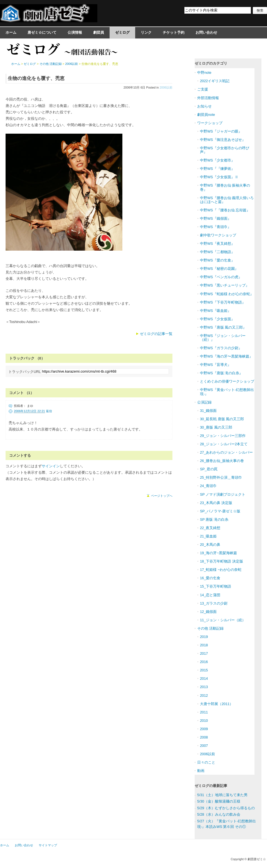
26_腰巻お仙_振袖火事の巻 (222, 461)
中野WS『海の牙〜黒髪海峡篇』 (226, 356)
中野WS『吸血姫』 (216, 311)
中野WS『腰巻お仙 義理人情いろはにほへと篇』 (227, 200)
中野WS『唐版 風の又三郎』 (223, 327)
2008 (204, 737)
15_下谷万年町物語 (216, 586)
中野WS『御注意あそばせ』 (223, 140)
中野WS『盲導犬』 (216, 365)
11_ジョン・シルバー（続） (223, 620)
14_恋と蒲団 (210, 595)
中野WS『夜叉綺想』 (217, 244)
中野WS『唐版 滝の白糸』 (221, 373)
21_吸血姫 (208, 536)
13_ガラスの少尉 (214, 603)
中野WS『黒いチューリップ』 (225, 285)
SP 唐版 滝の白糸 (214, 519)
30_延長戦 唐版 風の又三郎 (222, 419)
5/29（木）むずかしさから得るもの (226, 808)
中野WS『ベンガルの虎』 (221, 277)
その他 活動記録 (51, 64)
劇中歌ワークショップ (218, 235)
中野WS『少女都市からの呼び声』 (225, 150)
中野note (204, 73)
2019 (204, 637)
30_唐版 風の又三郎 (216, 427)
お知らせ (204, 106)
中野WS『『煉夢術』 (217, 169)
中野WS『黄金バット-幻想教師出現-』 (227, 392)
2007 (204, 746)
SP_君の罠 (209, 469)
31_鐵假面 (208, 411)
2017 (204, 653)
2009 (204, 729)
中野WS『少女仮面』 (217, 319)
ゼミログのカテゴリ (211, 63)
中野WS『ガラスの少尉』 (221, 348)
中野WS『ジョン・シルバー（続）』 (223, 338)
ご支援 (203, 89)
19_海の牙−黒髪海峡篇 (218, 553)
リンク (146, 32)
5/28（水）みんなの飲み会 (219, 814)
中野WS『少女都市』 (217, 160)
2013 (204, 687)
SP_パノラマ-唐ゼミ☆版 (220, 511)
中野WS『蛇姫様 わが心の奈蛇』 (227, 294)
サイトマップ (48, 845)
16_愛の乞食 (210, 578)
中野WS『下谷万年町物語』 (223, 302)
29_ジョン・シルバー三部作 (223, 436)
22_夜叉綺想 (210, 528)
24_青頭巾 (208, 486)
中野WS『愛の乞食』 (217, 260)
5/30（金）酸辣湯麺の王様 (219, 801)
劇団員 (99, 32)
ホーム (11, 32)
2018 (204, 645)
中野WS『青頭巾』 (216, 227)
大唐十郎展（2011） (217, 704)
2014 (204, 678)
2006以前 (166, 87)
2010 (204, 721)
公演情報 (75, 32)
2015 (204, 670)
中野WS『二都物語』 (217, 252)
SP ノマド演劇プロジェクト (223, 494)
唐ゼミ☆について (42, 32)
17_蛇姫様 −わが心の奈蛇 (221, 570)
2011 (204, 712)
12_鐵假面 (208, 612)
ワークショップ (210, 123)
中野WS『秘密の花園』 (219, 269)
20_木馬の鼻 (210, 545)
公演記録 (204, 402)
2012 (204, 695)
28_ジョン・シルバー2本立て (224, 444)
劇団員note (206, 115)
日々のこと (206, 762)
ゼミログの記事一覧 (156, 334)
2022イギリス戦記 (215, 81)
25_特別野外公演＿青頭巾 (221, 477)
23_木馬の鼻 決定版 (216, 503)
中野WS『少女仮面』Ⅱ (219, 177)
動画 (201, 771)
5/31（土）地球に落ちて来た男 (222, 795)
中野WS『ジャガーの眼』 (221, 131)
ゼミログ (122, 32)
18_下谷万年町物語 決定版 (222, 561)
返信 (49, 411)
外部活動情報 (208, 98)
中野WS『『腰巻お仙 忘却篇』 (225, 210)
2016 (204, 662)
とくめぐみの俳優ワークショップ (227, 381)
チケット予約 (174, 32)
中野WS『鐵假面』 (216, 218)
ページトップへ (162, 496)
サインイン (51, 466)
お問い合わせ (206, 32)
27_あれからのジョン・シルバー (226, 452)
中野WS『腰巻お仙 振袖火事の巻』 (225, 187)
